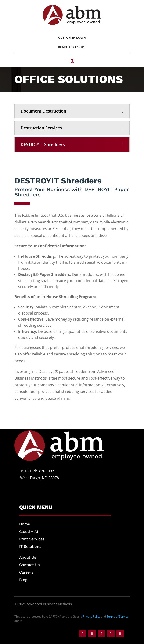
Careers (26, 572)
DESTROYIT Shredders (43, 144)
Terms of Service (118, 617)
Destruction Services (41, 128)
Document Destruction (43, 111)
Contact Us (29, 565)
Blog (23, 580)
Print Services (32, 539)
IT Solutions (30, 547)
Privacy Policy (92, 617)
